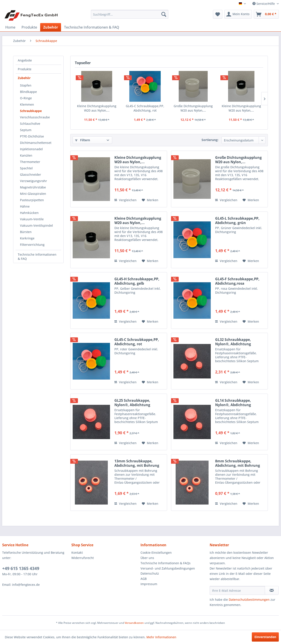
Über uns (147, 558)
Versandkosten (134, 623)
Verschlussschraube (35, 117)
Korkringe (27, 238)
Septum (26, 130)
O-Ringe (26, 98)
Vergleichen (125, 200)
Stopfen (26, 85)
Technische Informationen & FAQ (37, 257)
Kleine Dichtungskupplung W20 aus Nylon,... (97, 108)
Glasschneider (31, 175)
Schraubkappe (31, 111)
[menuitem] (130, 14)
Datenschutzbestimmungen (249, 600)
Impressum (149, 584)
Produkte (25, 69)
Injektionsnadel (31, 149)
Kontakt (77, 553)
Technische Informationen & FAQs (166, 563)
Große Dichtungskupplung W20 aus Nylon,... (193, 108)
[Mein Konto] (238, 14)
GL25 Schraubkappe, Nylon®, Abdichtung (132, 403)
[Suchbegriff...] (130, 14)
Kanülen (26, 155)
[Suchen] (164, 14)
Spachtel (26, 168)
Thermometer (30, 162)
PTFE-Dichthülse (32, 136)
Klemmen (27, 104)
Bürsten (26, 232)
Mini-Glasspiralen (33, 194)
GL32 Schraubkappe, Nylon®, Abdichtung (233, 342)
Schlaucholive (30, 124)
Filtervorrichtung (32, 245)
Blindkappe (28, 92)
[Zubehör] (51, 27)
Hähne (25, 206)
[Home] (10, 27)
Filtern (83, 140)
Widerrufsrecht (83, 558)
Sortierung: (210, 140)
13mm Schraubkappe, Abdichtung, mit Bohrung (137, 463)
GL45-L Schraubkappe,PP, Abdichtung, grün (237, 221)
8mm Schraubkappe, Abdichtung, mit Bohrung (238, 463)
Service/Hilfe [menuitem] (264, 4)
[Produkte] (29, 27)
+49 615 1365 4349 (21, 568)
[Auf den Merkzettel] (150, 200)
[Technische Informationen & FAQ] (92, 27)
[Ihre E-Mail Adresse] (237, 590)
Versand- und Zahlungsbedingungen (168, 568)
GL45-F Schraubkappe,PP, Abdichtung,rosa (237, 281)
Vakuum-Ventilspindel (36, 225)
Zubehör (24, 78)
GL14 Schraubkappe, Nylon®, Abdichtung (233, 403)
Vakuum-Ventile (32, 219)
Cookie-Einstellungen (156, 553)
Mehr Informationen (161, 637)
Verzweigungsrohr (33, 181)
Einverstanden (265, 637)
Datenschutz (150, 573)
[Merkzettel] (218, 14)
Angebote (25, 60)
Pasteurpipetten (32, 200)
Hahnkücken (29, 213)
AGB (144, 579)
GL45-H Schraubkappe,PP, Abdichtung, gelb (137, 281)
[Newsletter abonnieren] (272, 590)
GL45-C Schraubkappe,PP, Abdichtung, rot (145, 108)
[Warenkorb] (266, 14)
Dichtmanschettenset (36, 143)
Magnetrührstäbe (33, 187)
